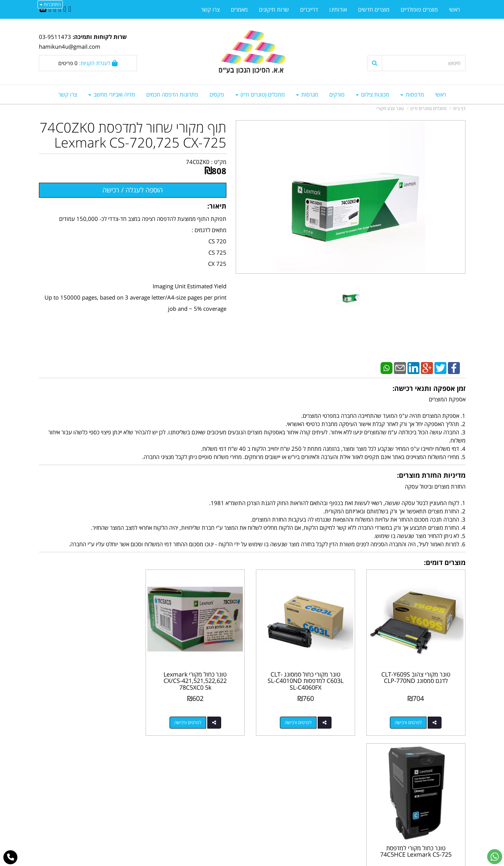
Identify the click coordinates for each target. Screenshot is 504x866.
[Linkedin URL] (60, 9)
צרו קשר (237, 781)
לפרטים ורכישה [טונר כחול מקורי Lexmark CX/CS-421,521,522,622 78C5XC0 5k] (190, 722)
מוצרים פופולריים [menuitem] (419, 9)
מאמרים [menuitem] (239, 9)
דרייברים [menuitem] (309, 9)
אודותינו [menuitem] (338, 9)
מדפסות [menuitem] (412, 94)
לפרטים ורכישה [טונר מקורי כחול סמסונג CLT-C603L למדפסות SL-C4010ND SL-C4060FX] (299, 722)
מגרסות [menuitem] (307, 94)
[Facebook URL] (70, 9)
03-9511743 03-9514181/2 (305, 797)
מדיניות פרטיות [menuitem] (449, 812)
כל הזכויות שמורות (445, 833)
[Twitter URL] (65, 9)
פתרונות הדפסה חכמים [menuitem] (172, 94)
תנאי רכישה (343, 805)
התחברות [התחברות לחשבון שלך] (50, 4)
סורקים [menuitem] (337, 94)
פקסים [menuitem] (217, 94)
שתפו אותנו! (233, 788)
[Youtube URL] (50, 9)
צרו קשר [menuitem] (68, 94)
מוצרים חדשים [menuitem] (374, 9)
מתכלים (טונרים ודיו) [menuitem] (260, 94)
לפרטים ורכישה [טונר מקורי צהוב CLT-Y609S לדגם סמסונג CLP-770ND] (409, 722)
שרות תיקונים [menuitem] (274, 9)
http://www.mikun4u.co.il (213, 772)
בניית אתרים (222, 861)
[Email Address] (43, 9)
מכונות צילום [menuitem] (372, 94)
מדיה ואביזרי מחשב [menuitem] (112, 94)
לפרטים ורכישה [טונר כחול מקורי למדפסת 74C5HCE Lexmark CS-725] (80, 722)
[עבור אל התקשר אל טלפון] (11, 857)
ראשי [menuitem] (441, 94)
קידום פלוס (241, 861)
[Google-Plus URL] (55, 9)
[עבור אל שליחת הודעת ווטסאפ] (495, 857)
